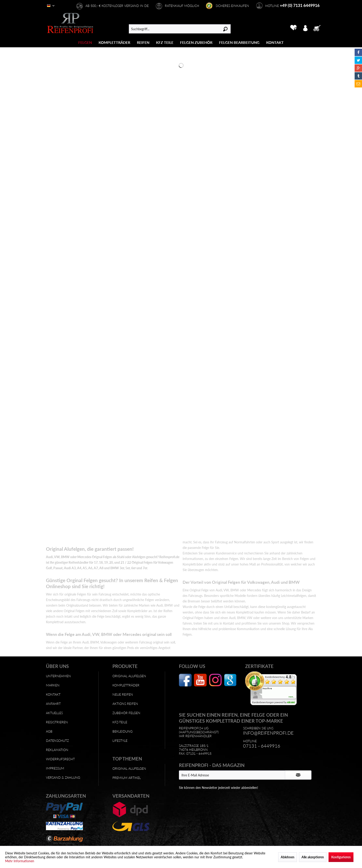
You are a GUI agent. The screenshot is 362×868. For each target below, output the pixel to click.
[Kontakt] (275, 42)
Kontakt (53, 694)
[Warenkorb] (318, 28)
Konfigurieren (341, 857)
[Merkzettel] (293, 28)
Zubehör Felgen (126, 713)
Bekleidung (122, 731)
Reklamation (57, 750)
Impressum (55, 768)
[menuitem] (85, 42)
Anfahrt (53, 704)
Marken (53, 685)
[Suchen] (225, 29)
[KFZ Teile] (165, 42)
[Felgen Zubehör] (196, 42)
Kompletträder (126, 685)
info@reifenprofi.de (268, 733)
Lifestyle (120, 741)
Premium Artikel (127, 778)
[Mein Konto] (305, 28)
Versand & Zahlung (63, 777)
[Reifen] (143, 42)
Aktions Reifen (125, 704)
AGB (49, 731)
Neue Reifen (123, 694)
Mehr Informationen (20, 861)
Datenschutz (57, 741)
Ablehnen (288, 857)
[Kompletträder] (114, 42)
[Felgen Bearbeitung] (239, 42)
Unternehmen (58, 676)
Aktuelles (54, 713)
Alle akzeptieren (313, 857)
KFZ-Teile (120, 722)
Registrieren (57, 722)
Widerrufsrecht (60, 759)
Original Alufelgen (129, 676)
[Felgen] (85, 42)
